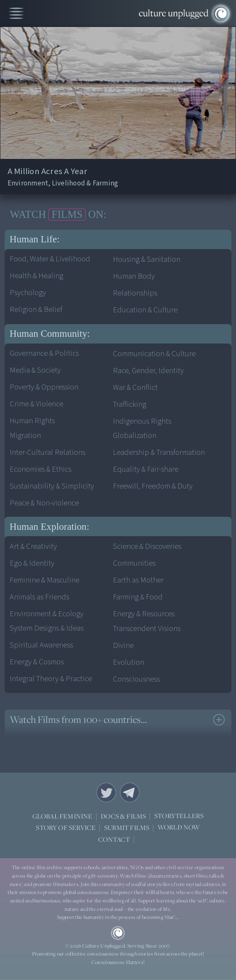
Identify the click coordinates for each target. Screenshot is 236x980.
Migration (25, 435)
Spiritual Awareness (41, 645)
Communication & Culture (154, 354)
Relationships (135, 293)
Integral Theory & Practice (51, 679)
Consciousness (136, 679)
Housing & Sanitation (147, 259)
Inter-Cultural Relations (47, 452)
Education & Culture (145, 310)
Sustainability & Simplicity (52, 486)
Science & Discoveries (147, 546)
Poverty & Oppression (44, 387)
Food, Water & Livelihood (50, 259)
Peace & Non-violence (44, 503)
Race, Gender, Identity (148, 371)
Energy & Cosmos (37, 662)
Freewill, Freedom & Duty (153, 486)
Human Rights (32, 421)
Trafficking (130, 404)
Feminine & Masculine (44, 580)
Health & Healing (36, 276)
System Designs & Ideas (47, 628)
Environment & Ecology (47, 614)
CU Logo (118, 933)
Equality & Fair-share (146, 469)
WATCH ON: (58, 215)
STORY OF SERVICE (66, 827)
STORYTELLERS (179, 816)
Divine (123, 645)
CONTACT (114, 839)
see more (219, 720)
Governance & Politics (44, 353)
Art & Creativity (33, 546)
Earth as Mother (138, 580)
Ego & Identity (32, 563)
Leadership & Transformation (159, 452)
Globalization (135, 435)
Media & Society (35, 370)
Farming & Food (138, 597)
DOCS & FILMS (123, 816)
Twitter (106, 792)
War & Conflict (135, 387)
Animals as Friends (39, 597)
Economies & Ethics (40, 469)
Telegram (130, 792)
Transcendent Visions (147, 628)
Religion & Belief (36, 309)
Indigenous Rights (142, 421)
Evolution (129, 662)
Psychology (28, 293)
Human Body (134, 276)
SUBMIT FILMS (127, 827)
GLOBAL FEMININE (63, 816)
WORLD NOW (179, 828)
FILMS (67, 214)
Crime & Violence (36, 404)
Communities (134, 563)
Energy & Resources (144, 614)
